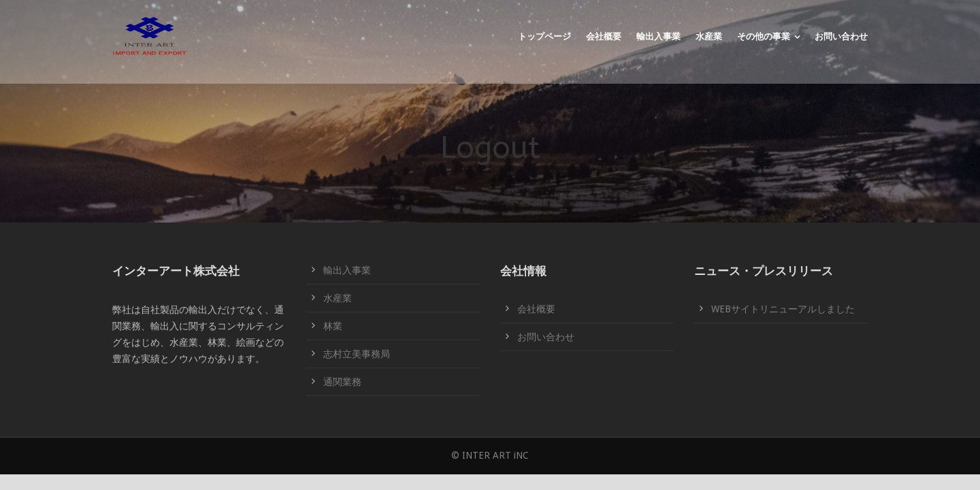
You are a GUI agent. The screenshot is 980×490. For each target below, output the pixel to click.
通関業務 (342, 382)
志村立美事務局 (357, 354)
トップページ (544, 36)
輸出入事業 (658, 36)
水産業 (709, 36)
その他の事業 (764, 36)
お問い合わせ (841, 36)
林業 (333, 326)
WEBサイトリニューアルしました (783, 309)
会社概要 (604, 36)
